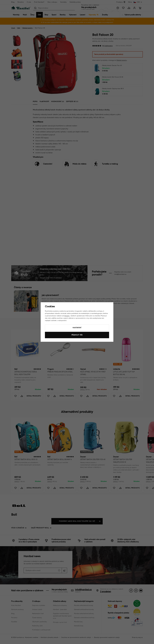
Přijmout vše (77, 335)
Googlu (67, 316)
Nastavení (77, 328)
